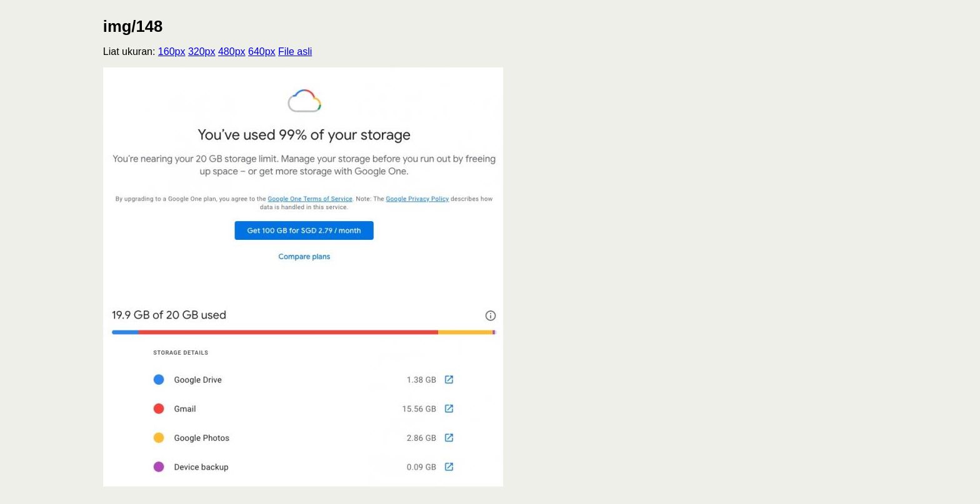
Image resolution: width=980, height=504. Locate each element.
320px (202, 52)
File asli (295, 52)
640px (262, 52)
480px (232, 52)
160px (172, 52)
